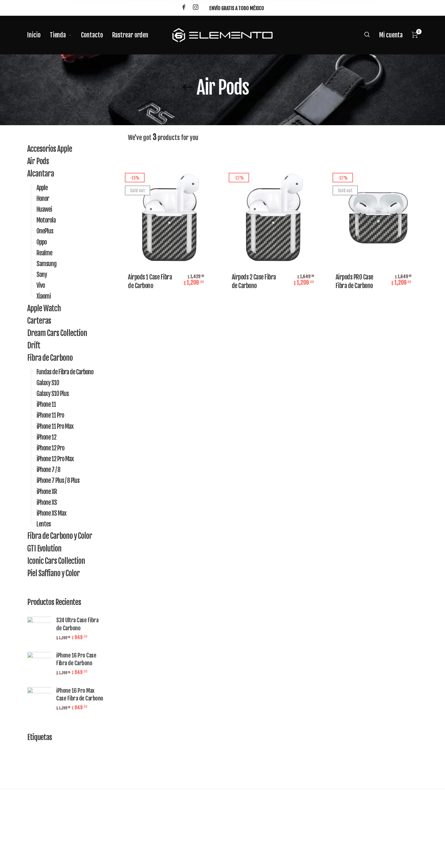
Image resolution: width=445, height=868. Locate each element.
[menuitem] (38, 35)
